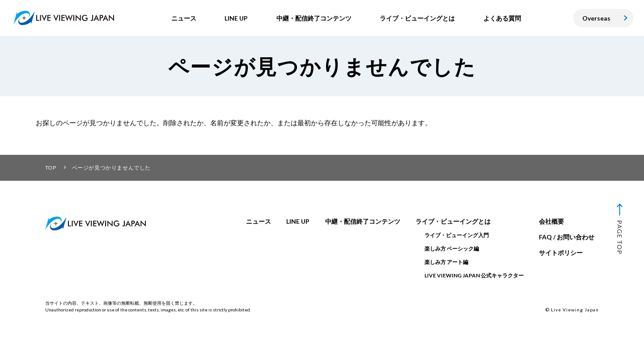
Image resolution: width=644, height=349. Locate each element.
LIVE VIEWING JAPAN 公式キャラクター (474, 275)
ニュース (258, 221)
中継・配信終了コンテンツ (363, 221)
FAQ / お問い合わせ (567, 237)
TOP (51, 168)
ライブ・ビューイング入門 (457, 235)
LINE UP (298, 221)
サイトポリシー (561, 253)
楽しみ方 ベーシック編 (452, 249)
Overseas (596, 18)
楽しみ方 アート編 (446, 262)
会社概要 (551, 221)
